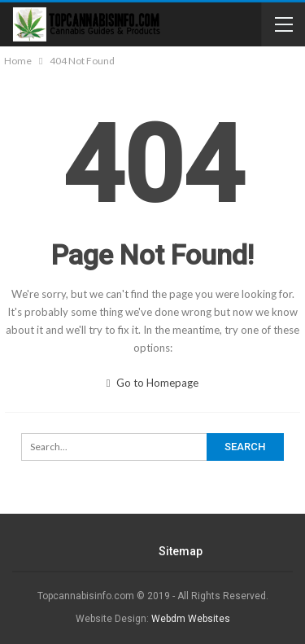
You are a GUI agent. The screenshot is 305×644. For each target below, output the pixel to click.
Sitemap (181, 551)
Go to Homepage (153, 383)
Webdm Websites (191, 619)
